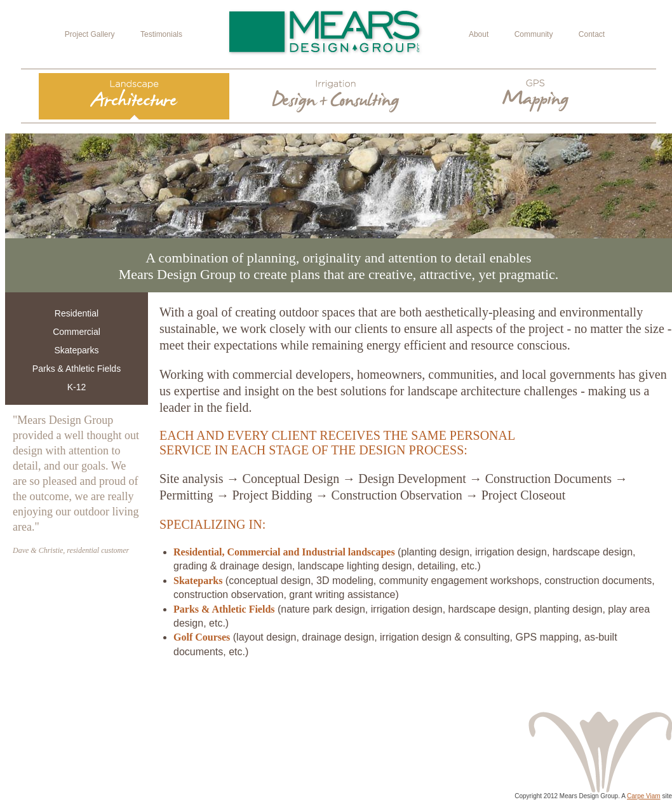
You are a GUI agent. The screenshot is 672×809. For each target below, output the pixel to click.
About (479, 34)
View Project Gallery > (591, 692)
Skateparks (76, 350)
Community (534, 34)
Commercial (77, 332)
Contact (592, 34)
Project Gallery (90, 34)
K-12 (77, 387)
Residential (77, 313)
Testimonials (161, 34)
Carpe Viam (644, 796)
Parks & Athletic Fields (77, 369)
